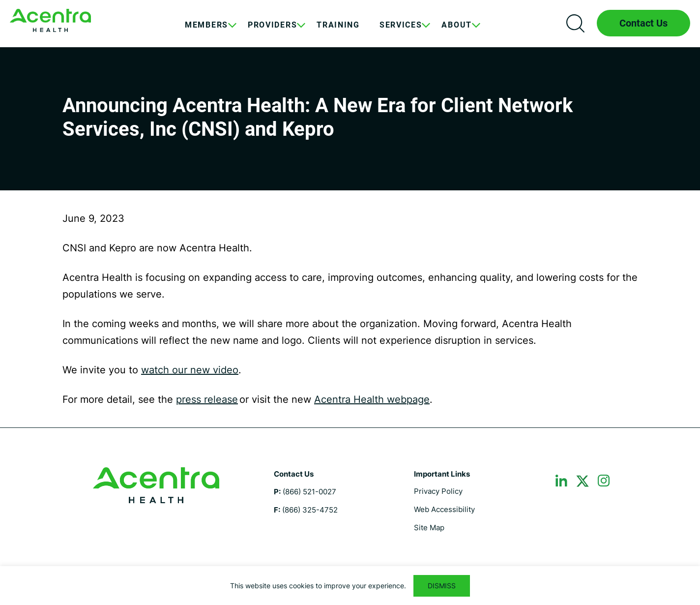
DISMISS (442, 586)
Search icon (575, 23)
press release (207, 399)
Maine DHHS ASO (50, 20)
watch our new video (190, 370)
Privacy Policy (438, 491)
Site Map (429, 528)
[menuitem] (206, 32)
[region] (350, 586)
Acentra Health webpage (372, 399)
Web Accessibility (444, 509)
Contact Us (643, 23)
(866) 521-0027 (309, 492)
